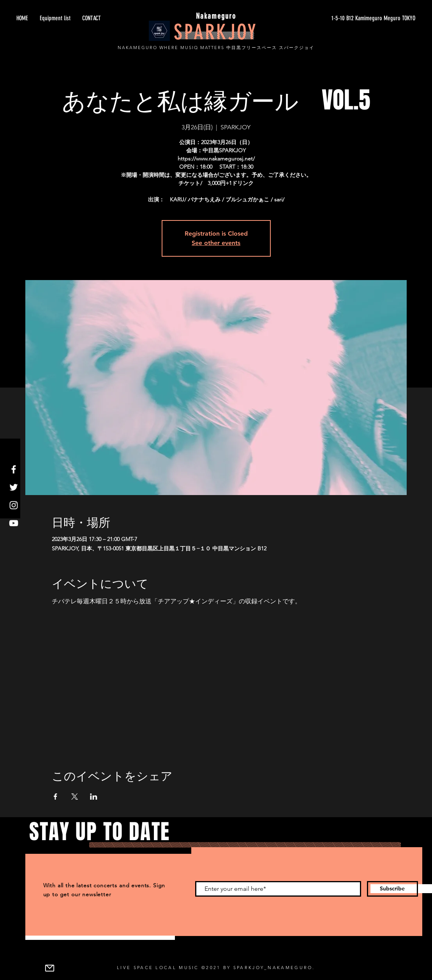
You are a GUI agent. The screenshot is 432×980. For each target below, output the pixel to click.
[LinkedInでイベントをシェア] (94, 797)
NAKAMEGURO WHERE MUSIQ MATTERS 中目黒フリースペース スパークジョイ (216, 48)
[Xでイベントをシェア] (75, 797)
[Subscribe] (392, 889)
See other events (216, 243)
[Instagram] (14, 505)
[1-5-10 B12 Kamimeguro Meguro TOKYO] (342, 18)
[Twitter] (14, 487)
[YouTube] (14, 523)
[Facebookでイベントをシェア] (56, 797)
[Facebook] (14, 469)
